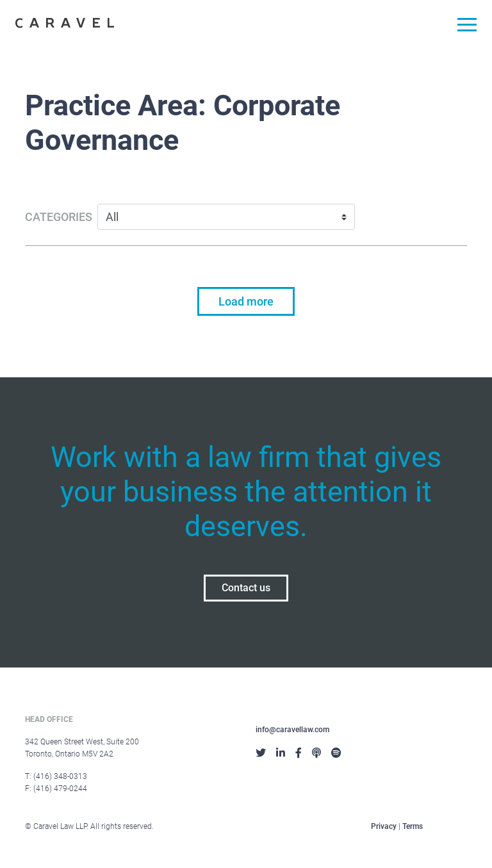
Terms (413, 826)
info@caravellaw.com (292, 730)
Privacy (384, 826)
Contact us (246, 588)
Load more (246, 301)
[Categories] (226, 217)
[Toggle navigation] (462, 27)
